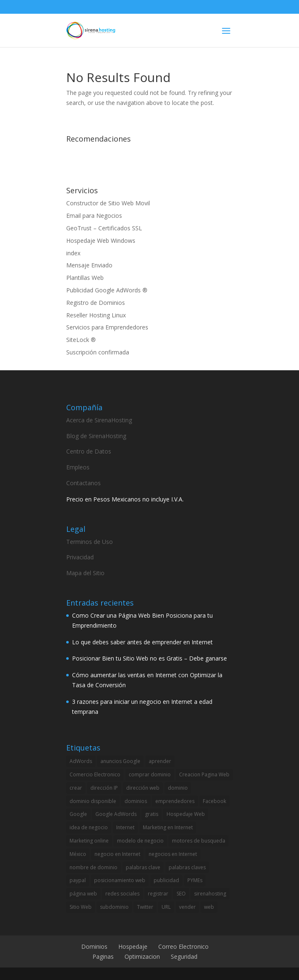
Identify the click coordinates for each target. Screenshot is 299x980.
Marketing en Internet (168, 827)
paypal (78, 880)
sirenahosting (210, 894)
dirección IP (104, 788)
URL (166, 907)
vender (187, 907)
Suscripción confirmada (98, 352)
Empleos (78, 467)
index (73, 253)
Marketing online (89, 841)
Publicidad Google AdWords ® (107, 290)
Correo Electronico (183, 946)
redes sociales (122, 894)
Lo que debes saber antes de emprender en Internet (142, 642)
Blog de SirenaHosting (96, 436)
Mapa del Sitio (85, 573)
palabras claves (187, 867)
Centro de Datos (89, 451)
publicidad (166, 880)
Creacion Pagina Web (204, 774)
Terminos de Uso (90, 542)
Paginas (103, 956)
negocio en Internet (117, 854)
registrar (158, 894)
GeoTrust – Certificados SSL (104, 228)
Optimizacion (142, 956)
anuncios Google (120, 761)
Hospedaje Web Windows (101, 241)
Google (78, 814)
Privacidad (80, 557)
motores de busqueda (199, 841)
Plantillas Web (85, 278)
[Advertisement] (164, 159)
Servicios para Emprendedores (107, 327)
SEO (181, 894)
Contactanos (83, 483)
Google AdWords (116, 814)
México (78, 854)
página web (83, 894)
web (209, 907)
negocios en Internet (173, 854)
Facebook (214, 801)
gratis (152, 814)
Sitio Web (81, 907)
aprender (160, 761)
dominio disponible (93, 801)
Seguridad (184, 956)
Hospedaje (133, 946)
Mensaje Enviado (89, 265)
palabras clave (143, 867)
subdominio (114, 907)
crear (76, 788)
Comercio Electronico (95, 774)
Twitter (145, 907)
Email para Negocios (94, 216)
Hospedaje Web (186, 814)
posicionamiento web (120, 880)
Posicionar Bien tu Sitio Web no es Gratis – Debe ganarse (149, 658)
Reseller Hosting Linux (96, 315)
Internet (125, 827)
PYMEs (195, 880)
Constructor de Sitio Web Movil (108, 203)
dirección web (143, 788)
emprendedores (175, 801)
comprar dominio (150, 774)
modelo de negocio (140, 841)
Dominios (94, 946)
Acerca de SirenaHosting (99, 420)
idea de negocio (89, 827)
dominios (136, 801)
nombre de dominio (93, 867)
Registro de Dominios (96, 303)
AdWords (81, 761)
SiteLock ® (81, 340)
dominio (178, 788)
